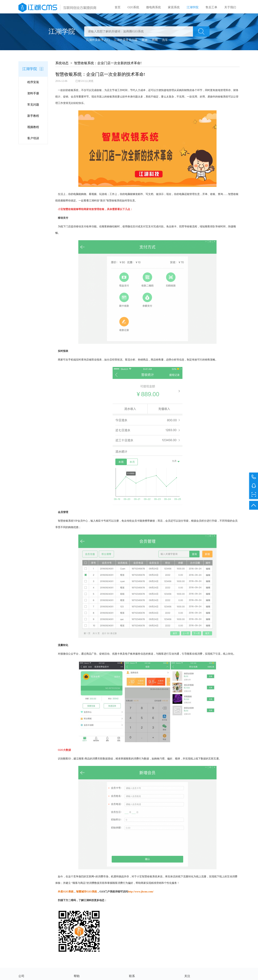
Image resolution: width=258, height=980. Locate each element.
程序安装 (33, 83)
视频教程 (33, 128)
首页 (118, 7)
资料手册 (33, 95)
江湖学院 (193, 7)
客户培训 (33, 140)
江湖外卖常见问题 (126, 41)
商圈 (155, 41)
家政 (145, 41)
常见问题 (33, 106)
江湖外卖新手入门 (98, 41)
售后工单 (211, 7)
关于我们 (230, 7)
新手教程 (33, 117)
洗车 (165, 41)
